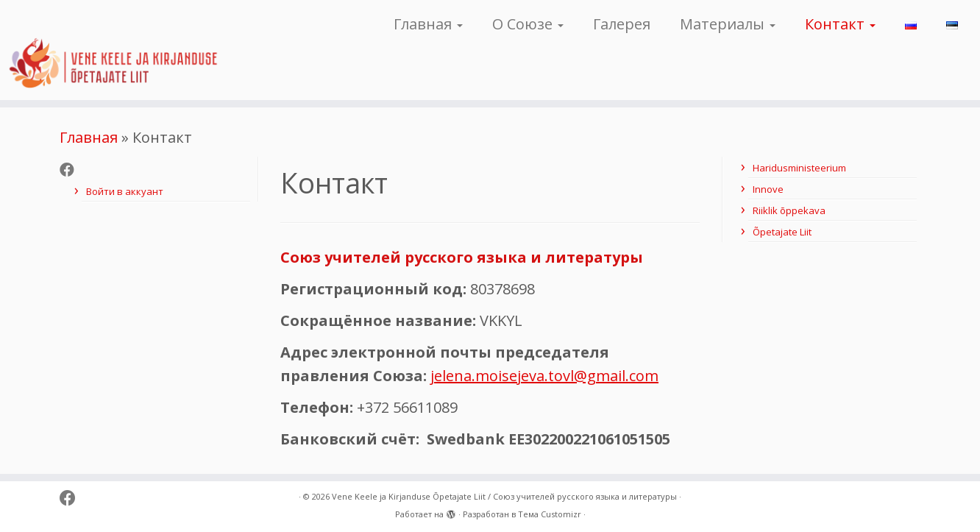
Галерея (622, 24)
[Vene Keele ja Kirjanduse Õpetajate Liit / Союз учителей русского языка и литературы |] (113, 50)
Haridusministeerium (799, 168)
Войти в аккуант (125, 191)
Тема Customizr (550, 514)
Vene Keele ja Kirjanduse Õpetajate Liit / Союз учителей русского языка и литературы (504, 496)
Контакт (840, 24)
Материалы (728, 24)
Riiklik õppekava (789, 210)
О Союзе (528, 24)
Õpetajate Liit (782, 232)
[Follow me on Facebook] (72, 170)
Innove (768, 189)
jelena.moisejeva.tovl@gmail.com (544, 376)
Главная (428, 24)
